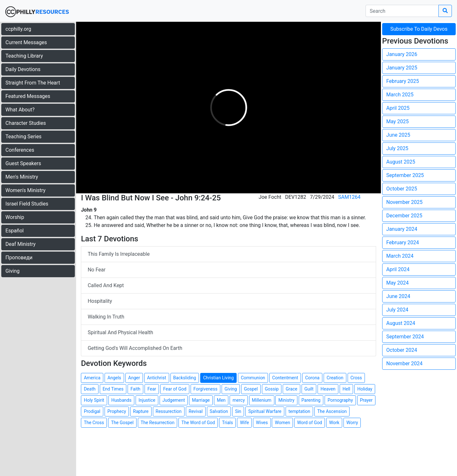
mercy (239, 400)
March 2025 (400, 95)
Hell (346, 389)
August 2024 (401, 323)
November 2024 (404, 363)
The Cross (94, 423)
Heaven (328, 389)
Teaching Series (24, 137)
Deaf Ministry (20, 244)
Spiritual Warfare (265, 411)
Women (282, 423)
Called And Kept (106, 285)
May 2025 (398, 121)
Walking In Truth (106, 317)
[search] (402, 11)
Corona (312, 378)
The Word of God (198, 423)
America (92, 378)
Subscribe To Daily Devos (419, 29)
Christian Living (218, 378)
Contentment (285, 378)
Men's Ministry (22, 177)
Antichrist (157, 378)
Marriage (201, 400)
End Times (113, 389)
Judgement (174, 400)
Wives (262, 423)
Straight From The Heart (33, 83)
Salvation (219, 411)
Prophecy (117, 411)
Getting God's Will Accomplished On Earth (135, 348)
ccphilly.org (18, 29)
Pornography (340, 400)
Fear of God (175, 389)
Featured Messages (28, 96)
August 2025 (401, 162)
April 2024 (398, 269)
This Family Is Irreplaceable (119, 254)
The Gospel (122, 423)
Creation (335, 378)
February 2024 (403, 242)
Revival (196, 411)
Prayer (366, 400)
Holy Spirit (94, 400)
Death (90, 389)
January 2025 (402, 68)
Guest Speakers (23, 163)
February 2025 (403, 81)
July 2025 (397, 148)
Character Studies (26, 123)
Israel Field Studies (27, 204)
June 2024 (398, 296)
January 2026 (402, 54)
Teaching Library (24, 56)
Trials (227, 423)
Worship (15, 217)
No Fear (97, 270)
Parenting (311, 400)
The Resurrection (158, 423)
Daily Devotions (23, 69)
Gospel (251, 389)
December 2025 (404, 216)
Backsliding (185, 378)
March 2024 (400, 256)
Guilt (309, 389)
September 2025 (405, 175)
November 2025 (404, 202)
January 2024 (402, 229)
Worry (352, 423)
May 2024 (398, 283)
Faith (135, 389)
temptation (299, 411)
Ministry (286, 400)
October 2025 (402, 189)
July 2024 (397, 310)
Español (15, 231)
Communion (253, 378)
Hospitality (100, 301)
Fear (152, 389)
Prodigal (92, 411)
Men (221, 400)
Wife (244, 423)
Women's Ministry (25, 190)
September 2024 (405, 337)
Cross (356, 378)
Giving (12, 271)
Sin (238, 411)
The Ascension (332, 411)
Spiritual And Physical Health (120, 332)
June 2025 (398, 135)
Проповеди (19, 258)
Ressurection (169, 411)
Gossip (272, 389)
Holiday (365, 389)
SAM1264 (349, 197)
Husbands (121, 400)
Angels (114, 378)
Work (334, 423)
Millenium (262, 400)
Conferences (20, 150)
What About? (20, 110)
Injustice (147, 400)
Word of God (310, 423)
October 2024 (402, 350)
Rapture (141, 411)
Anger (134, 378)
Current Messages (26, 42)
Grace (291, 389)
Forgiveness (205, 389)
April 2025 (398, 108)
